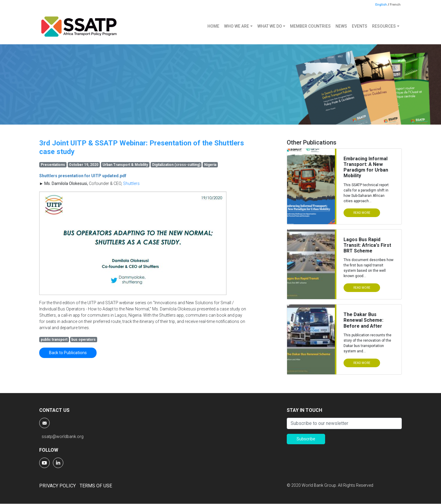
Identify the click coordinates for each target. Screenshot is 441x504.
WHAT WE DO (270, 26)
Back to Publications (68, 353)
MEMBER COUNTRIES (310, 26)
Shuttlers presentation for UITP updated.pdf (83, 176)
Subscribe (306, 439)
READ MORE (362, 213)
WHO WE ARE (237, 26)
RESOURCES (384, 26)
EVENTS (360, 26)
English (381, 5)
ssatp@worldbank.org (63, 437)
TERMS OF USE (96, 486)
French (395, 5)
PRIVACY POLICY (58, 486)
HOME (213, 26)
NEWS (341, 26)
